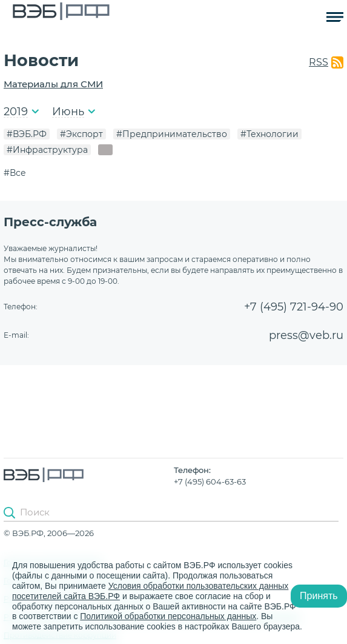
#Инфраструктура (47, 150)
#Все (15, 173)
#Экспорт (81, 134)
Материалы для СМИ (53, 84)
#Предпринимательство (172, 134)
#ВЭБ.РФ (27, 134)
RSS (319, 62)
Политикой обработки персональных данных (168, 616)
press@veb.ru (306, 335)
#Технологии (269, 134)
